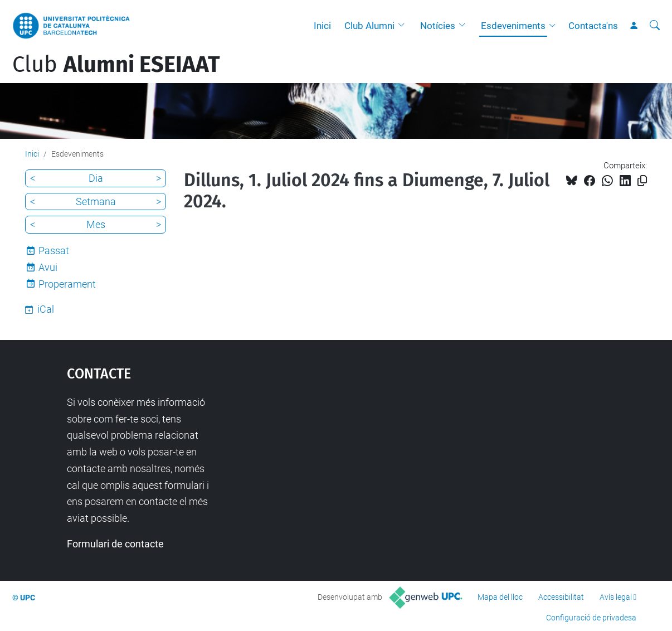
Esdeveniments (513, 26)
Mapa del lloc (500, 597)
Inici (322, 26)
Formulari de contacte (115, 544)
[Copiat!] (642, 181)
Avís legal (616, 597)
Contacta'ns (593, 26)
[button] (404, 26)
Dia (96, 178)
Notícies (438, 26)
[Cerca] (655, 26)
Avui (48, 267)
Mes (96, 224)
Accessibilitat (561, 597)
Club (116, 65)
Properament (67, 284)
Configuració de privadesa (591, 618)
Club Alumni (369, 26)
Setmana (96, 202)
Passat (54, 251)
